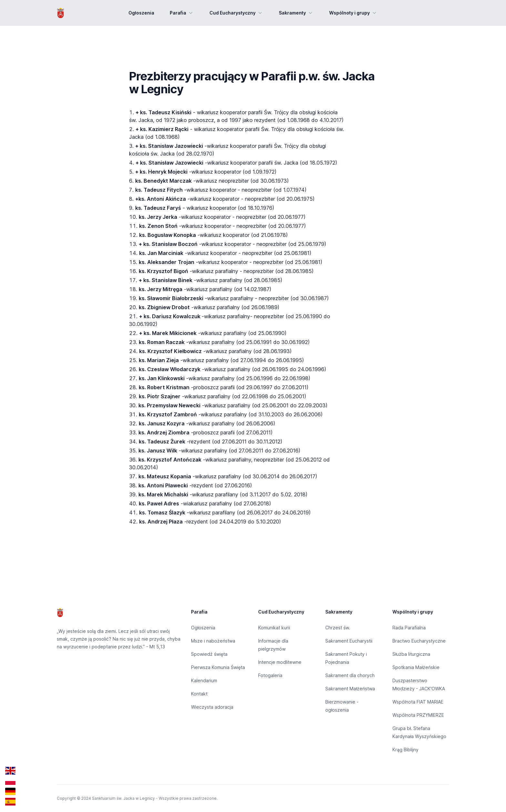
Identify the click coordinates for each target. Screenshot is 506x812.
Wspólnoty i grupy (353, 13)
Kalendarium (204, 680)
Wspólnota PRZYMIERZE (418, 715)
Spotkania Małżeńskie (416, 667)
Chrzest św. (338, 628)
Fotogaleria (270, 675)
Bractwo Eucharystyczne (419, 641)
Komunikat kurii (274, 628)
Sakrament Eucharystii (349, 641)
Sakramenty (296, 13)
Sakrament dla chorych (350, 675)
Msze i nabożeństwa (213, 641)
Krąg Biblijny (405, 750)
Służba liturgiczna (411, 654)
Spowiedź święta (209, 654)
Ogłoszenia (141, 13)
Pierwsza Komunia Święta (218, 667)
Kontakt (199, 694)
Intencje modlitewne (280, 662)
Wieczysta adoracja (212, 707)
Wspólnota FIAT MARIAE (418, 702)
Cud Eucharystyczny (236, 13)
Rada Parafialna (409, 628)
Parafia (182, 13)
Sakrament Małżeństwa (350, 689)
